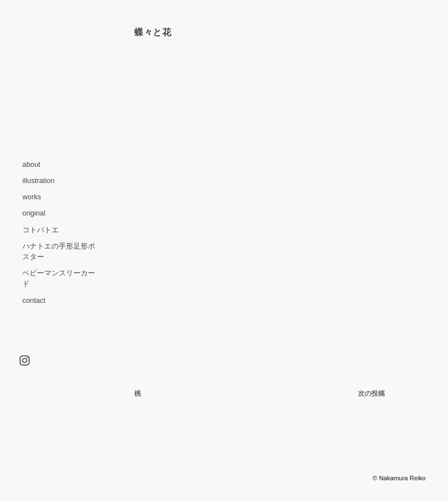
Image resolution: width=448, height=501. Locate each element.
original (34, 213)
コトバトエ (41, 230)
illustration (39, 181)
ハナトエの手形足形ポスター (59, 251)
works (32, 197)
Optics (299, 478)
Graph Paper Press (344, 478)
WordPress (247, 478)
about (31, 164)
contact (34, 300)
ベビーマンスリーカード (59, 278)
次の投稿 (371, 394)
